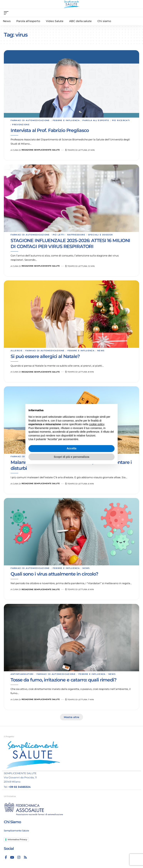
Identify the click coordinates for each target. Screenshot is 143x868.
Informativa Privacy (17, 839)
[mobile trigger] (7, 13)
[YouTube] (12, 857)
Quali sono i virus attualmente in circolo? (54, 574)
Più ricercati (121, 120)
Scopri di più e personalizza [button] (71, 457)
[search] (136, 13)
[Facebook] (6, 857)
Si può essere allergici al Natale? (45, 356)
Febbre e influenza (66, 120)
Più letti (59, 235)
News (101, 351)
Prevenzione (21, 125)
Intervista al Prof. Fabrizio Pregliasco (50, 130)
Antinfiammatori (22, 674)
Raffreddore (76, 235)
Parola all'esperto (96, 120)
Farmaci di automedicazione (30, 120)
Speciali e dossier (100, 235)
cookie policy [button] (97, 424)
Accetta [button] (72, 448)
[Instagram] (19, 857)
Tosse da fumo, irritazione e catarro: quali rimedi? (64, 680)
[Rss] (25, 857)
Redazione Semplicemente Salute (41, 150)
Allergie (17, 351)
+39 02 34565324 (20, 787)
